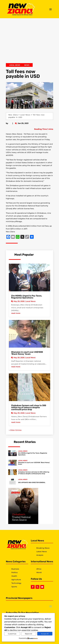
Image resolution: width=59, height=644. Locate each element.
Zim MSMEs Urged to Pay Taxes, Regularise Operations (27, 297)
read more (16, 313)
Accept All (45, 634)
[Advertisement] (29, 42)
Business (15, 569)
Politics (14, 572)
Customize (12, 634)
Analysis (40, 555)
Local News (15, 65)
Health (14, 576)
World (39, 572)
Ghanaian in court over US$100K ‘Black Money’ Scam (27, 353)
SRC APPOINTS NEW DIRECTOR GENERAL (32, 482)
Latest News (42, 552)
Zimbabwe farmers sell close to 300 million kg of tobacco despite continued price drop (29, 407)
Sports (14, 587)
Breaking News (43, 548)
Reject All (29, 634)
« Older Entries (15, 430)
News (27, 65)
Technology (16, 583)
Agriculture (16, 580)
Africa (39, 569)
